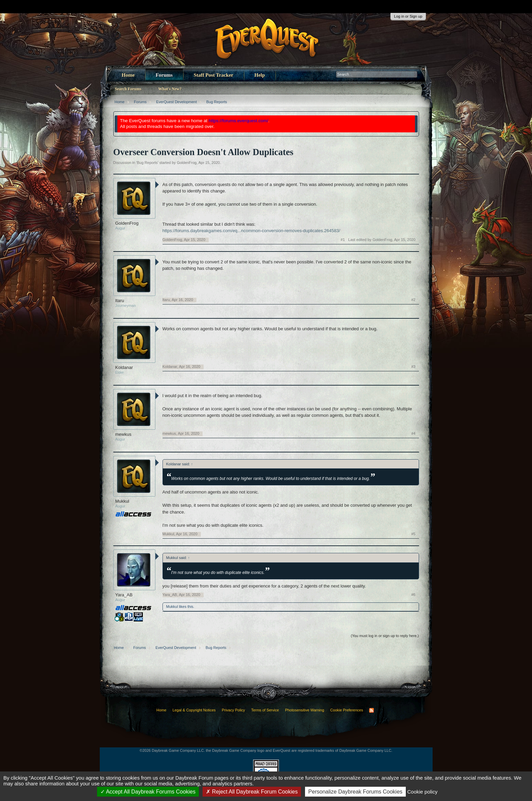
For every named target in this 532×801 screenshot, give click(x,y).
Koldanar (124, 367)
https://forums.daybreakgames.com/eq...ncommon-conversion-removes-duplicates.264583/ (251, 231)
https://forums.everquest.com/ (239, 121)
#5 (413, 534)
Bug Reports (147, 163)
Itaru (120, 301)
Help (260, 75)
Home (128, 75)
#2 (413, 300)
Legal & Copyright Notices (194, 710)
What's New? (170, 89)
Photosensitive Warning (305, 710)
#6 (413, 595)
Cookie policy (422, 792)
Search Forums (128, 89)
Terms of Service (265, 710)
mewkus (123, 434)
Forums (164, 75)
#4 (413, 433)
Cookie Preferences (347, 710)
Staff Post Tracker (214, 75)
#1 (343, 240)
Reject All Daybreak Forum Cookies (252, 792)
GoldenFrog (187, 163)
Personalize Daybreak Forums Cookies (355, 792)
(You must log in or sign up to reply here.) (385, 636)
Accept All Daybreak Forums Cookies (148, 792)
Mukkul (122, 501)
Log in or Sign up (408, 16)
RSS (372, 710)
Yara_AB (124, 595)
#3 (413, 367)
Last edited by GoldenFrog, (382, 240)
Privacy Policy (233, 710)
